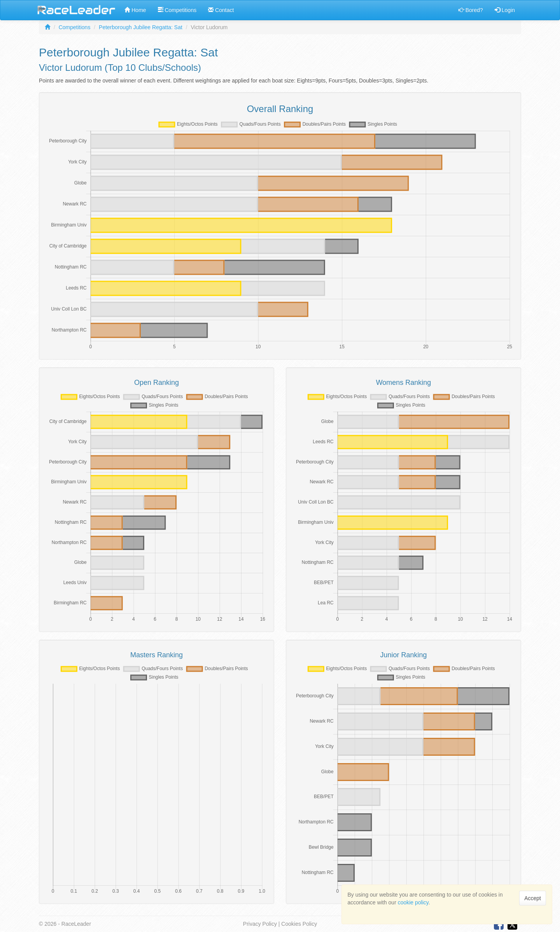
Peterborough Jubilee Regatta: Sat (141, 27)
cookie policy (413, 902)
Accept (533, 898)
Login (505, 10)
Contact (221, 10)
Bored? (471, 10)
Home (135, 10)
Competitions (177, 10)
